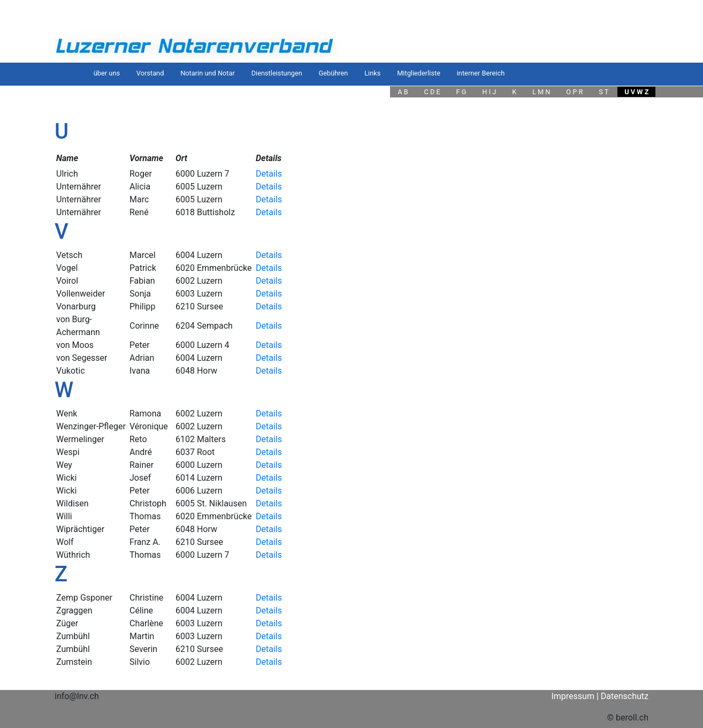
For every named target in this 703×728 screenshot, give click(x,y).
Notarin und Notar (208, 73)
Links (372, 73)
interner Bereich (481, 73)
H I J (489, 92)
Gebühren (334, 73)
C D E (432, 92)
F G (461, 92)
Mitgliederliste (419, 73)
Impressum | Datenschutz (600, 696)
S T (603, 92)
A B (403, 92)
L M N (541, 92)
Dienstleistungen (277, 73)
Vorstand (150, 73)
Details (269, 174)
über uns (107, 73)
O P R (574, 92)
